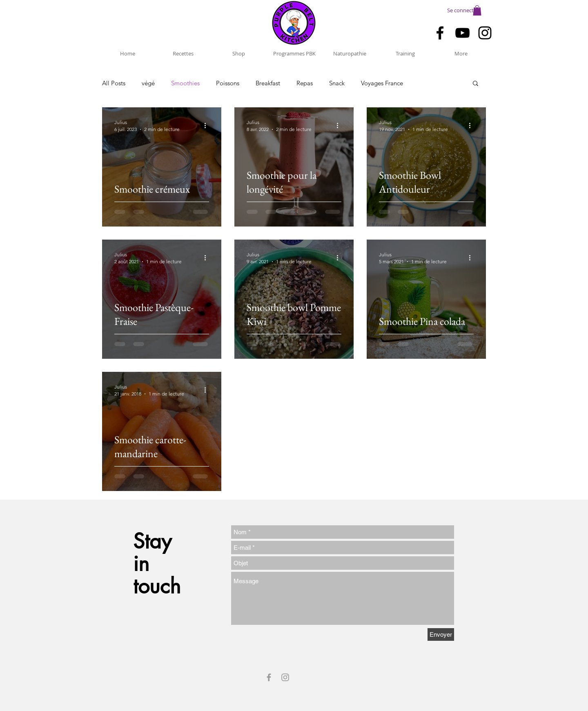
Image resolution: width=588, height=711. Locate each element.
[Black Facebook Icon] (440, 33)
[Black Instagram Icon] (485, 33)
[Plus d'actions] (208, 125)
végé (148, 83)
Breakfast (268, 83)
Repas (305, 83)
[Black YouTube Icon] (462, 33)
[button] (477, 10)
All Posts (114, 83)
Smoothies (185, 83)
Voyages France (382, 83)
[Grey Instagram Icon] (285, 677)
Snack (337, 83)
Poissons (228, 83)
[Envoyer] (441, 634)
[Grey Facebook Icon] (269, 677)
